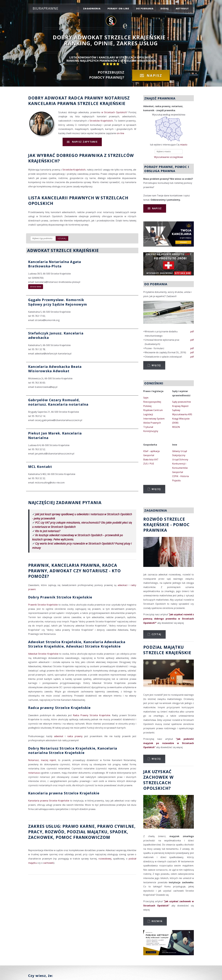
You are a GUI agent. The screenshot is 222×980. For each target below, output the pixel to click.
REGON (176, 427)
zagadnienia (92, 8)
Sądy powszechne (182, 402)
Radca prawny (86, 98)
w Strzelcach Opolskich (114, 112)
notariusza (34, 773)
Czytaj (157, 634)
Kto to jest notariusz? (48, 531)
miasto (184, 145)
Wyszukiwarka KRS (182, 414)
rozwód (55, 832)
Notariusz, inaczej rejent (42, 760)
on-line (120, 133)
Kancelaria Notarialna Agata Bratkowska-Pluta (55, 264)
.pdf (192, 331)
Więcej (156, 365)
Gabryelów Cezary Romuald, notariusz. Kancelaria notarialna (58, 402)
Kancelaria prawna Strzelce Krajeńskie (64, 793)
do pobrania (145, 8)
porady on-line (118, 8)
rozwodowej (105, 859)
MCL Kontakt (40, 467)
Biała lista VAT (151, 460)
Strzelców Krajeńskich (101, 121)
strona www (36, 287)
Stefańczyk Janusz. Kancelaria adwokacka (56, 335)
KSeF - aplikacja (151, 451)
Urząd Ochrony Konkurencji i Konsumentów (180, 464)
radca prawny (75, 736)
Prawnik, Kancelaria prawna (64, 565)
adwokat (59, 736)
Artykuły (182, 8)
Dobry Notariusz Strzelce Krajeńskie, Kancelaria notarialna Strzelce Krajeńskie (73, 750)
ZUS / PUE (149, 464)
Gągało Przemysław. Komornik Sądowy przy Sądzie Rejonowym (58, 302)
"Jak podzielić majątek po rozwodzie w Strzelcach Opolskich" (169, 743)
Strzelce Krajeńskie (102, 103)
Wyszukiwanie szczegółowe (169, 157)
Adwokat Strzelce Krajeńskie (43, 654)
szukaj (62, 238)
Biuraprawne (46, 8)
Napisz (154, 75)
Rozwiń (157, 921)
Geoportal (149, 455)
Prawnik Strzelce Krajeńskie (43, 605)
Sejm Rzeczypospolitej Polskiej (152, 402)
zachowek (41, 837)
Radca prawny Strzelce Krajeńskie (59, 708)
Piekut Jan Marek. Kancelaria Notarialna (55, 435)
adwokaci (123, 585)
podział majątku (87, 832)
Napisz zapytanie (84, 142)
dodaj (165, 8)
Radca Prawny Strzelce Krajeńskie (92, 715)
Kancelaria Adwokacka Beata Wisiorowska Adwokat (55, 369)
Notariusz (117, 98)
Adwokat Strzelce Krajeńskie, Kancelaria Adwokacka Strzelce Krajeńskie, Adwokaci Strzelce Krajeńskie (77, 644)
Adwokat (56, 98)
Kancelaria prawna (52, 103)
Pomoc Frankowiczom (83, 837)
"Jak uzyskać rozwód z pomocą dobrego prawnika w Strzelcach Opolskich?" (169, 619)
